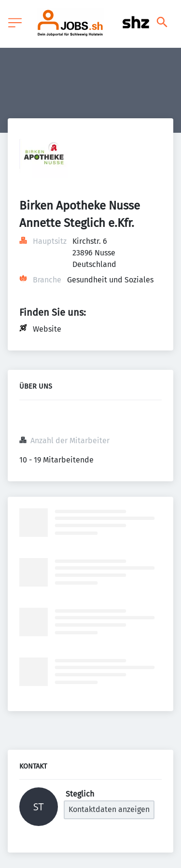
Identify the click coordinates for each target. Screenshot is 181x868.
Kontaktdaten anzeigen (109, 809)
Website (47, 329)
